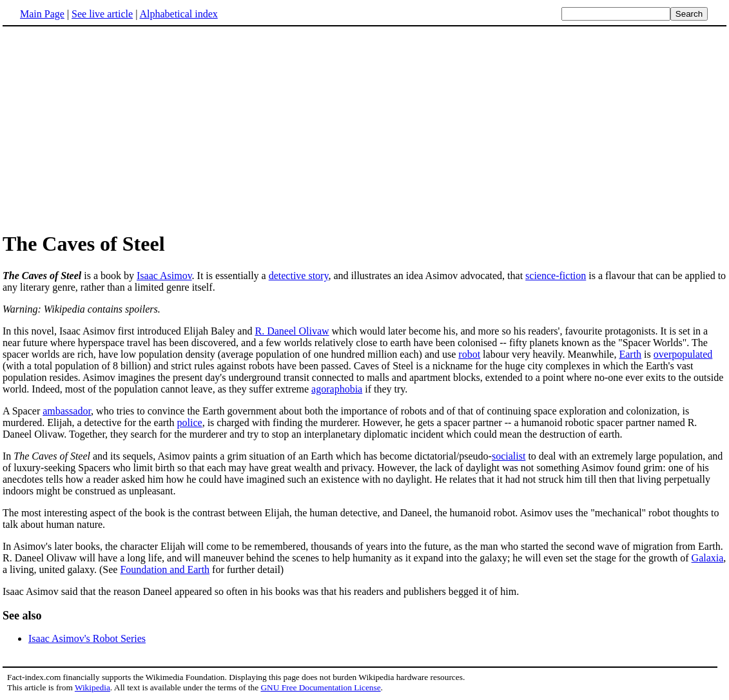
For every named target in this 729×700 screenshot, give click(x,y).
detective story (299, 276)
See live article (102, 14)
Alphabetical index (178, 14)
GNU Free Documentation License (320, 687)
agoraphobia (337, 389)
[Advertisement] (111, 128)
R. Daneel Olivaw (292, 331)
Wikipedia (92, 687)
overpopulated (683, 354)
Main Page (42, 14)
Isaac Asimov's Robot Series (87, 638)
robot (469, 354)
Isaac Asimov (164, 276)
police (190, 423)
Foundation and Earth (165, 569)
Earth (630, 354)
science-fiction (556, 276)
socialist (509, 456)
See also (22, 616)
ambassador (67, 411)
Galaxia (708, 558)
